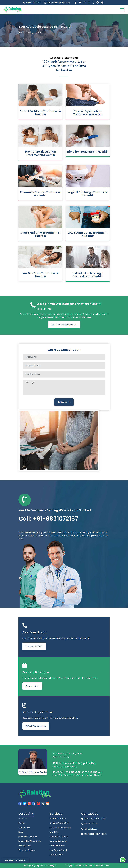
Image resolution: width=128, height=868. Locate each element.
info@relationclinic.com (59, 3)
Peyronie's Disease (59, 837)
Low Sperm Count (59, 850)
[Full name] (64, 357)
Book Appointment (36, 726)
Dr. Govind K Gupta (28, 837)
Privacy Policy (25, 846)
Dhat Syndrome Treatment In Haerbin (40, 234)
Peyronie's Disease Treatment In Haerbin (40, 194)
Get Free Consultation (62, 325)
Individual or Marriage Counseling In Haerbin (88, 275)
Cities (29, 33)
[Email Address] (64, 374)
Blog (21, 832)
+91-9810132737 (91, 829)
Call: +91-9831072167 (48, 519)
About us (23, 818)
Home (21, 33)
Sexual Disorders (58, 818)
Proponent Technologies (46, 866)
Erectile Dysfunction (59, 823)
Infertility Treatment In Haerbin (88, 152)
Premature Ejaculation (61, 828)
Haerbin (38, 33)
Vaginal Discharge (59, 841)
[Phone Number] (64, 366)
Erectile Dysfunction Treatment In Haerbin (88, 113)
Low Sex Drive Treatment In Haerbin (40, 275)
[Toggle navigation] (122, 10)
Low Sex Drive (56, 855)
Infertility (54, 832)
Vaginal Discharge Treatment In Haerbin (88, 194)
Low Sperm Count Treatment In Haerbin (88, 234)
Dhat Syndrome (57, 846)
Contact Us (62, 402)
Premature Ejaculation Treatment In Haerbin (41, 153)
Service (22, 823)
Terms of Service (27, 850)
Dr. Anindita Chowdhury (30, 841)
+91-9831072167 (33, 3)
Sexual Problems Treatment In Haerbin (40, 113)
